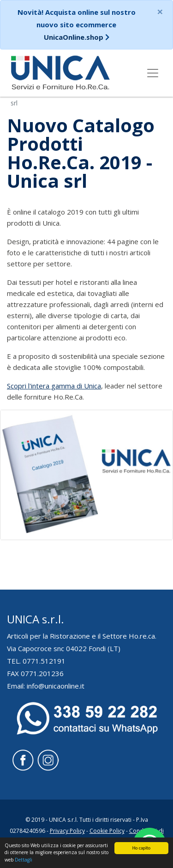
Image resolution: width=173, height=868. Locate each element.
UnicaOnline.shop (74, 37)
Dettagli (24, 860)
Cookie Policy (107, 831)
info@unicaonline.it (56, 686)
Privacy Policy (67, 831)
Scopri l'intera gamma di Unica (54, 386)
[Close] (160, 12)
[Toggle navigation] (153, 73)
